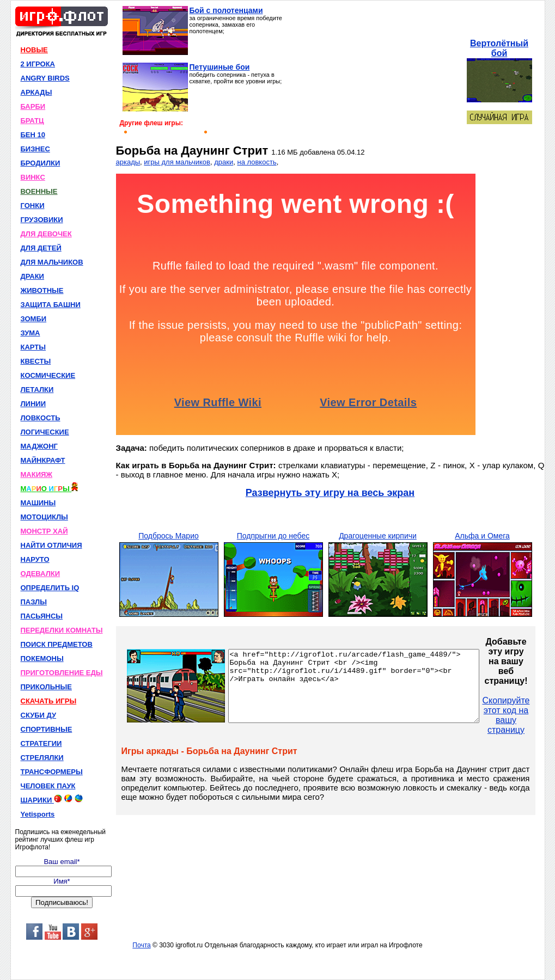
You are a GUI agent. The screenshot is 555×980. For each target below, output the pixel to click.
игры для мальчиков (177, 162)
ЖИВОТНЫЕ (42, 290)
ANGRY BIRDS (45, 78)
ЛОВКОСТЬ (41, 418)
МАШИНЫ (38, 503)
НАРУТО (35, 559)
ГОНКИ (33, 206)
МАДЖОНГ (39, 446)
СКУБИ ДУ (39, 715)
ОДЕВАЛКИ (41, 574)
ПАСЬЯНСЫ (42, 616)
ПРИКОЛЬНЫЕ (46, 687)
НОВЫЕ (34, 50)
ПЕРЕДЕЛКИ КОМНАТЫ (62, 630)
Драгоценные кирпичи (378, 536)
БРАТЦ (32, 121)
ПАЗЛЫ (34, 602)
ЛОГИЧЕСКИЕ (45, 432)
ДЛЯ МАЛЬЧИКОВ (52, 262)
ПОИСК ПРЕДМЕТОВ (57, 644)
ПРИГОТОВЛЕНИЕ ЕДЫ (62, 673)
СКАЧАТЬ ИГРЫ (49, 701)
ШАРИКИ (52, 799)
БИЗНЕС (35, 149)
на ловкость (257, 162)
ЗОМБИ (34, 319)
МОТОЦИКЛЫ (44, 517)
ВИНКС (33, 177)
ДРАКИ (32, 276)
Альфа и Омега (482, 536)
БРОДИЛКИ (41, 163)
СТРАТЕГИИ (41, 743)
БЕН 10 (33, 135)
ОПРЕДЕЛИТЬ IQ (50, 588)
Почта (141, 945)
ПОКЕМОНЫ (42, 659)
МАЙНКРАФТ (43, 460)
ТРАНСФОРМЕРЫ (52, 772)
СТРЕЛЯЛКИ (42, 758)
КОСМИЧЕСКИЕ (48, 375)
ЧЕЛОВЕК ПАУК (48, 786)
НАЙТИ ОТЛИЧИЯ (51, 545)
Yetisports (38, 814)
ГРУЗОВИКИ (42, 220)
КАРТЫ (33, 347)
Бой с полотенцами (226, 10)
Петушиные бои (220, 67)
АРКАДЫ (36, 92)
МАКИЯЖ (37, 474)
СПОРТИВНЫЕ (47, 729)
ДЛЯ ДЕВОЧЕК (46, 234)
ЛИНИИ (33, 404)
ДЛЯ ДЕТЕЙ (41, 248)
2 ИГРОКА (38, 64)
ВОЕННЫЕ (39, 191)
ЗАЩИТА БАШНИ (51, 305)
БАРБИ (33, 106)
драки (224, 162)
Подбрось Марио (168, 536)
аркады (128, 162)
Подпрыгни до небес (273, 536)
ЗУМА (31, 333)
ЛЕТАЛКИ (37, 390)
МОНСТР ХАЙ (44, 531)
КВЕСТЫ (36, 361)
